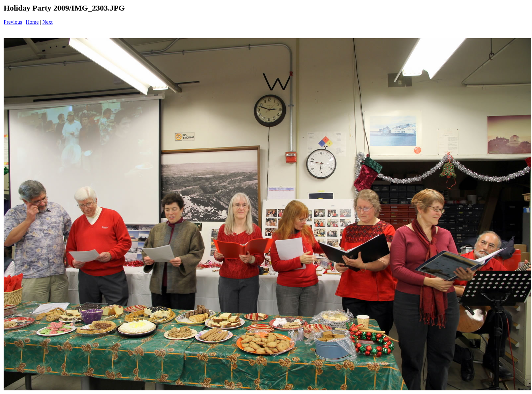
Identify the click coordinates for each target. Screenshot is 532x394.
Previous (13, 22)
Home (32, 22)
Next (48, 22)
